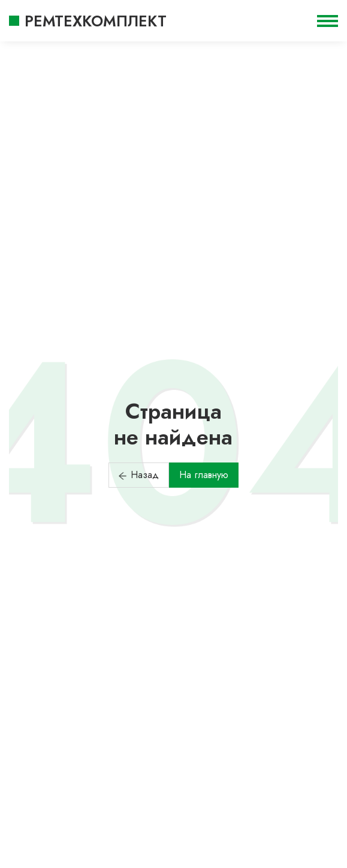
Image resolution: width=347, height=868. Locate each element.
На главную (204, 475)
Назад (138, 475)
